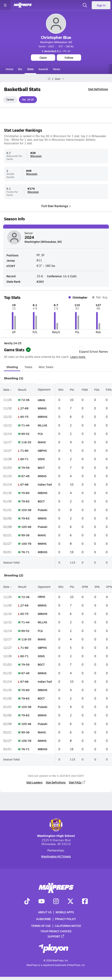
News (57, 69)
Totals (28, 367)
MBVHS (43, 417)
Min (61, 390)
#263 (40, 281)
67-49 (25, 476)
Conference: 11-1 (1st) (62, 276)
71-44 (25, 425)
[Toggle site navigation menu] (5, 5)
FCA (40, 434)
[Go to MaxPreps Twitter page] (70, 901)
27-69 (24, 408)
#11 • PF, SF (56, 51)
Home (9, 69)
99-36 (25, 535)
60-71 (24, 459)
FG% (109, 390)
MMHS (42, 408)
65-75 (24, 417)
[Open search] (85, 5)
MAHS (42, 442)
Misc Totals (46, 367)
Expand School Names (94, 350)
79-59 (25, 468)
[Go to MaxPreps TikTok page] (27, 901)
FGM (85, 390)
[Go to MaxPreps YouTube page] (42, 901)
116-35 (26, 442)
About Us (45, 912)
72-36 (25, 400)
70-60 (25, 493)
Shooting (12, 367)
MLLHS (42, 425)
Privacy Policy (65, 919)
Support (56, 936)
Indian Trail (45, 484)
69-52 (25, 434)
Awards (43, 69)
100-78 (26, 544)
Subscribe (44, 919)
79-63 (25, 501)
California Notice (68, 926)
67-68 (24, 484)
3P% (109, 587)
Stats (30, 69)
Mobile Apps (65, 912)
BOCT (41, 468)
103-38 (26, 510)
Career (10, 100)
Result (22, 390)
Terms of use (41, 926)
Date (7, 390)
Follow (69, 58)
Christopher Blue (56, 37)
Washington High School (56, 828)
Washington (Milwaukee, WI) (56, 42)
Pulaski (43, 510)
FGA (97, 390)
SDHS (41, 459)
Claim (43, 58)
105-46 (26, 527)
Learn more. (78, 357)
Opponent (44, 390)
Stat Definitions (98, 89)
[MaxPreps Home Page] (49, 79)
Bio (20, 69)
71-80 (24, 451)
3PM (85, 587)
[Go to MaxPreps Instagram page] (56, 901)
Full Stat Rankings (56, 206)
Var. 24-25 (28, 100)
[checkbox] (81, 348)
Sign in (101, 5)
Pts (72, 390)
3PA (97, 587)
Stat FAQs (77, 782)
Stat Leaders (34, 782)
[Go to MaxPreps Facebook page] (85, 901)
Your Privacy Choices (56, 931)
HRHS (41, 400)
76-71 (25, 552)
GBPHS (42, 451)
